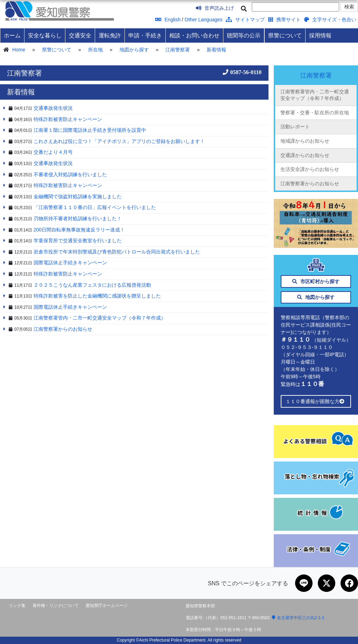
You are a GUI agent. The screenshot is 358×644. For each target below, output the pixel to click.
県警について (285, 35)
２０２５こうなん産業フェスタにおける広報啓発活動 (92, 285)
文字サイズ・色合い (330, 20)
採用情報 (320, 35)
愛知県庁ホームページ (107, 606)
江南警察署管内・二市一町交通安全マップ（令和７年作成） (315, 95)
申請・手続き (145, 35)
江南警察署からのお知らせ (310, 184)
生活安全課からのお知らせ (310, 169)
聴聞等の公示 (244, 35)
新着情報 (216, 50)
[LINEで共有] (304, 583)
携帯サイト (284, 20)
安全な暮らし (45, 35)
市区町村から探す (316, 281)
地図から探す (134, 50)
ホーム (12, 35)
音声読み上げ (215, 8)
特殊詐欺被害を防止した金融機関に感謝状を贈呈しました (97, 296)
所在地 (95, 50)
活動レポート (295, 127)
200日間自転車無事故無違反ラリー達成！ (79, 230)
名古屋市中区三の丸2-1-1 (298, 618)
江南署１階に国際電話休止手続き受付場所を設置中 (90, 130)
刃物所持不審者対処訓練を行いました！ (78, 219)
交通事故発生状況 (53, 108)
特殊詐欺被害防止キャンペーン (68, 119)
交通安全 (80, 35)
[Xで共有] (327, 583)
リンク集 (17, 606)
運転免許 (110, 35)
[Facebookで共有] (349, 583)
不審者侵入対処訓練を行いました (70, 174)
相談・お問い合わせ (194, 35)
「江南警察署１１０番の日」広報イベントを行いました (95, 207)
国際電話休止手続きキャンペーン (70, 263)
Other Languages (203, 20)
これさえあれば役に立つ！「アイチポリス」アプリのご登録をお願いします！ (119, 141)
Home (19, 50)
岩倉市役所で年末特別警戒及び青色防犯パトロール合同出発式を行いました (117, 252)
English (168, 20)
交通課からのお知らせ (305, 155)
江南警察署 (178, 50)
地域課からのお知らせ (305, 141)
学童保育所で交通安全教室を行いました (78, 241)
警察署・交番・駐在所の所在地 (315, 113)
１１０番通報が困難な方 (316, 401)
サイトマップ (245, 20)
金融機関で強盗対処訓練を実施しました (78, 196)
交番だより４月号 (53, 152)
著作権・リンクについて (56, 606)
